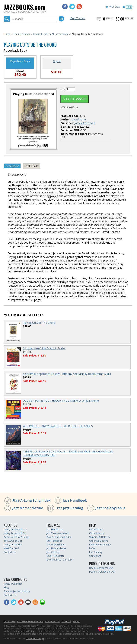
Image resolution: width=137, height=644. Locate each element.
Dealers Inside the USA (101, 568)
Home (7, 34)
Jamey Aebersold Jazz (15, 529)
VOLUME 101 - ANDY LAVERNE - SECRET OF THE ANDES (58, 426)
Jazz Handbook (75, 500)
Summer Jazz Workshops (17, 591)
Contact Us (10, 552)
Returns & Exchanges (100, 545)
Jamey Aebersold (85, 123)
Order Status (96, 529)
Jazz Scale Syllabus (110, 508)
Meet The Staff (11, 548)
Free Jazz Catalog (69, 508)
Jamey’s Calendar (13, 545)
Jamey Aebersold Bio (15, 533)
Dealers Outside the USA (102, 572)
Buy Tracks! (78, 18)
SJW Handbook (54, 541)
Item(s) (110, 18)
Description (12, 166)
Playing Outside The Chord (39, 323)
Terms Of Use (10, 621)
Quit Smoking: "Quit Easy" (60, 560)
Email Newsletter (55, 556)
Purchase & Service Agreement (30, 621)
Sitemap (76, 621)
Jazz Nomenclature (28, 508)
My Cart (129, 18)
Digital (57, 61)
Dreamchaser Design (35, 639)
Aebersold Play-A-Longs (17, 537)
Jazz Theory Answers (57, 533)
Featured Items (22, 34)
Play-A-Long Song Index (31, 500)
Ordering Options (99, 541)
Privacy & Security (52, 621)
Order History (97, 533)
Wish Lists (115, 7)
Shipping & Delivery (100, 537)
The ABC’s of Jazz (13, 541)
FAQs (92, 548)
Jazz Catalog (53, 552)
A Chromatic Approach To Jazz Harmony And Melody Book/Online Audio (67, 374)
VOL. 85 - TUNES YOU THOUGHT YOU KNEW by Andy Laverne (61, 401)
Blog (6, 588)
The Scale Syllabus (56, 545)
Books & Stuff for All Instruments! (51, 34)
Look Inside (31, 166)
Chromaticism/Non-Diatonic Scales (44, 348)
